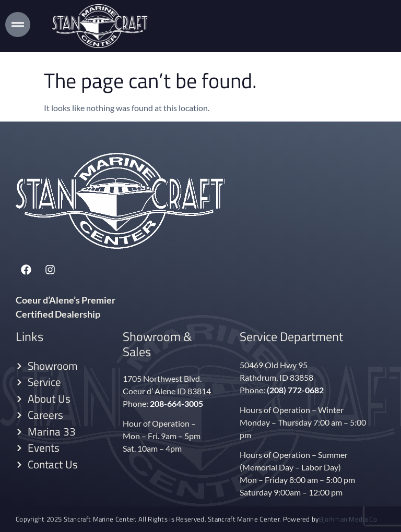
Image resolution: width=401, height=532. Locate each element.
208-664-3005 (176, 403)
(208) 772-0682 (295, 390)
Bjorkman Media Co (348, 519)
